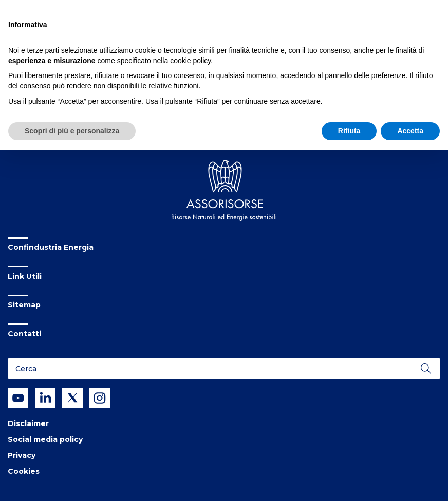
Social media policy (45, 439)
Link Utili (25, 276)
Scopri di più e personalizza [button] (72, 131)
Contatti (24, 334)
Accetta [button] (410, 131)
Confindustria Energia (51, 247)
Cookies (24, 471)
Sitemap (24, 305)
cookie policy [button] (190, 61)
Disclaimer (28, 423)
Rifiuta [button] (349, 131)
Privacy (22, 455)
